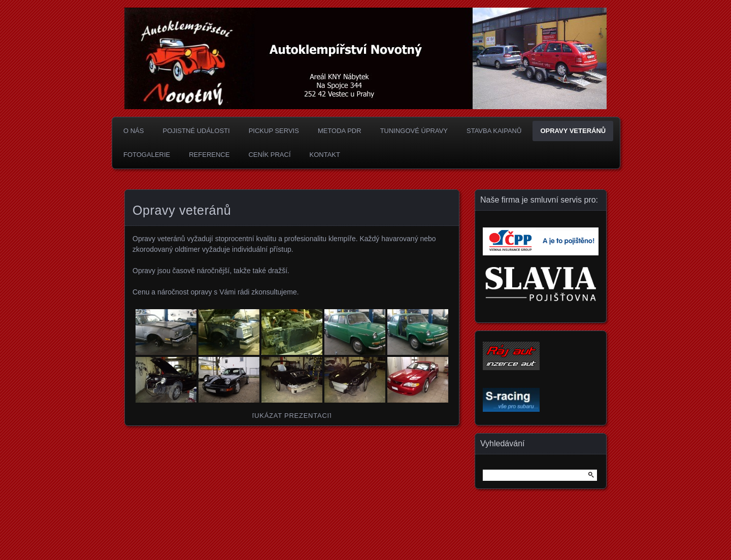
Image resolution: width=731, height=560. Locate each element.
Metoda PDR (340, 131)
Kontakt (325, 155)
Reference (209, 155)
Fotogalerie (147, 155)
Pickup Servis (274, 131)
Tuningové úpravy (414, 131)
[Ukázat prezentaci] (292, 416)
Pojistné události (196, 131)
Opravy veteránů (573, 131)
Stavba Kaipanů (494, 131)
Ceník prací (269, 155)
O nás (134, 131)
